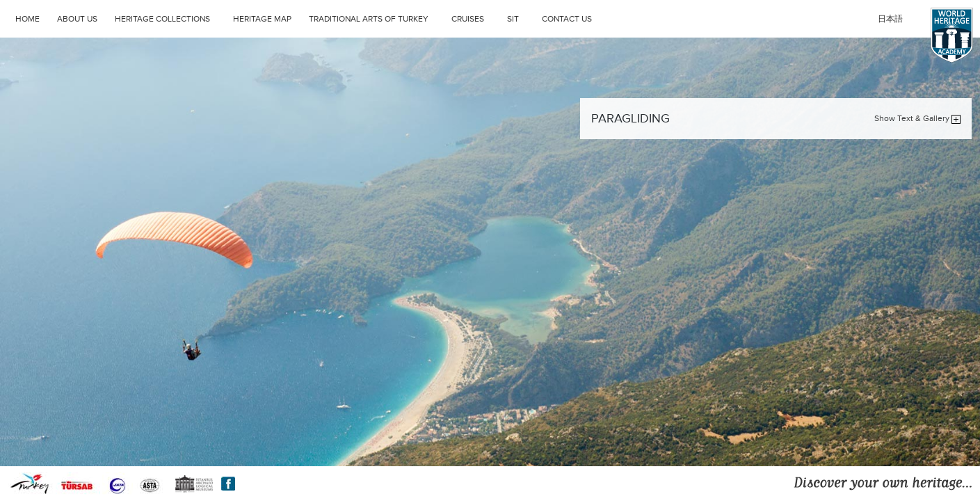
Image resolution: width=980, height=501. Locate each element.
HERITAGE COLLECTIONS (170, 17)
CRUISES (476, 17)
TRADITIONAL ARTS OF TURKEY (377, 17)
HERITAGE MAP (262, 19)
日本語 (890, 19)
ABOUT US (77, 19)
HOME (27, 19)
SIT (521, 17)
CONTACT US (567, 19)
